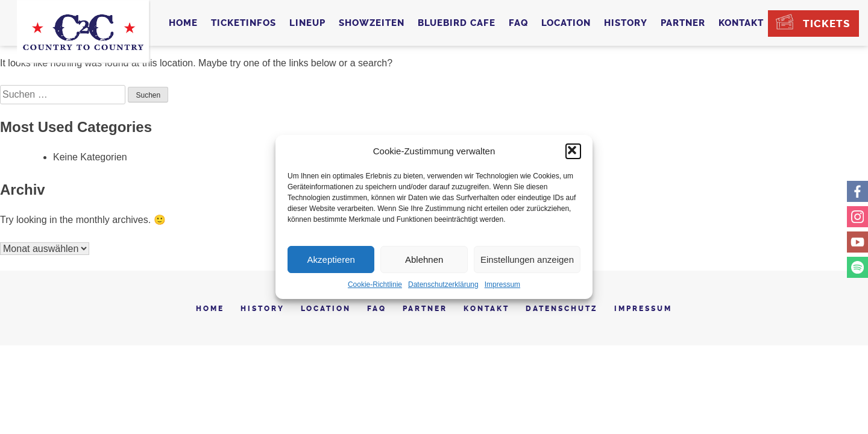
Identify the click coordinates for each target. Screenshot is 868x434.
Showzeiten (372, 23)
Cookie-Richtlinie (375, 285)
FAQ (518, 23)
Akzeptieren (331, 259)
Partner (683, 23)
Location (566, 23)
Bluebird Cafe (457, 23)
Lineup (307, 23)
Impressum (502, 285)
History (626, 23)
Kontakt (741, 23)
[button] (573, 151)
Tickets (826, 24)
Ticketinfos (244, 23)
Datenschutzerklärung (443, 285)
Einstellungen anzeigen (527, 259)
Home (183, 23)
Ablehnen (424, 259)
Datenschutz (562, 309)
